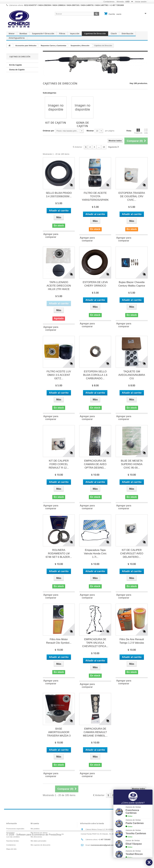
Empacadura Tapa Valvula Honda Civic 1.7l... (95, 554)
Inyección (75, 33)
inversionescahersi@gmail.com (102, 845)
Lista (146, 131)
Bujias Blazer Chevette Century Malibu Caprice (132, 284)
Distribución (127, 33)
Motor (12, 33)
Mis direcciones (36, 837)
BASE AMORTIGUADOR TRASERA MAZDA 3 (59, 732)
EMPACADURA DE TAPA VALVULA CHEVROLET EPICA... (95, 643)
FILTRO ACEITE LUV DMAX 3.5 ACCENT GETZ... (59, 375)
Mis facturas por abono (39, 833)
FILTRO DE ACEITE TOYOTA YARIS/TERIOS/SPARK (95, 196)
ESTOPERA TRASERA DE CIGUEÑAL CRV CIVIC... (132, 196)
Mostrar (90, 131)
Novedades (11, 833)
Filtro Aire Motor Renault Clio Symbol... (59, 641)
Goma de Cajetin (17, 70)
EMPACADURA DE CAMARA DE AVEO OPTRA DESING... (95, 464)
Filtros (62, 33)
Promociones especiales (15, 829)
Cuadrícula (138, 131)
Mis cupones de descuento (41, 845)
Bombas (23, 33)
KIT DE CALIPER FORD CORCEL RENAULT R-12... (59, 464)
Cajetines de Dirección (95, 33)
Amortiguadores (17, 38)
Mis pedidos (35, 829)
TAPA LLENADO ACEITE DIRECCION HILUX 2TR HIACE (59, 286)
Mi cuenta (35, 823)
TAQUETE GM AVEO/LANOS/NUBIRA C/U (132, 375)
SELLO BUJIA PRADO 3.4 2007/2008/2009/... (59, 195)
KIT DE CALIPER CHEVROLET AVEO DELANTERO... (132, 554)
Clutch (114, 33)
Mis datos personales (38, 841)
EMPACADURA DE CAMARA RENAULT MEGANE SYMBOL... (95, 732)
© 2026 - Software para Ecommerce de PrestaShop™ (35, 860)
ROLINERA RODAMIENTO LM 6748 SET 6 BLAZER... (59, 554)
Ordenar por (49, 131)
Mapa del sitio (11, 849)
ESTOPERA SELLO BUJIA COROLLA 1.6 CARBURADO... (95, 375)
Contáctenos (109, 2)
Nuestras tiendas (13, 841)
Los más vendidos (13, 837)
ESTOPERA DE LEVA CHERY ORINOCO (95, 284)
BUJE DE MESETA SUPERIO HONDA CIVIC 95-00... (132, 464)
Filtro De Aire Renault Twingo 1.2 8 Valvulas (132, 641)
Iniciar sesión (141, 2)
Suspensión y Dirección (43, 33)
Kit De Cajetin (16, 65)
